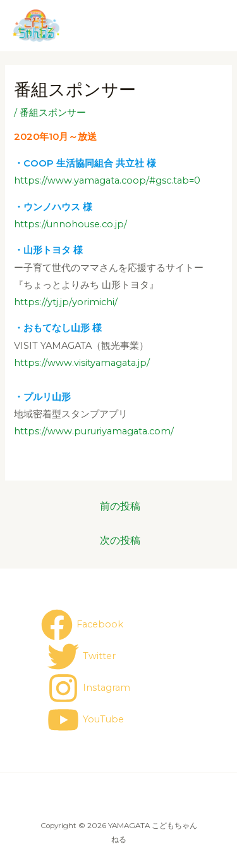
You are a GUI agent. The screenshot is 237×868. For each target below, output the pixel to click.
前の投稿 (120, 506)
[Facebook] (82, 625)
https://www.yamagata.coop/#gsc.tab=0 (107, 180)
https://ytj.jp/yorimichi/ (66, 302)
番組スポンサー (53, 113)
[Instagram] (89, 688)
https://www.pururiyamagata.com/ (94, 431)
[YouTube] (86, 720)
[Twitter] (82, 657)
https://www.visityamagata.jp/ (82, 363)
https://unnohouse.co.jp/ (70, 224)
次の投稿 (120, 540)
